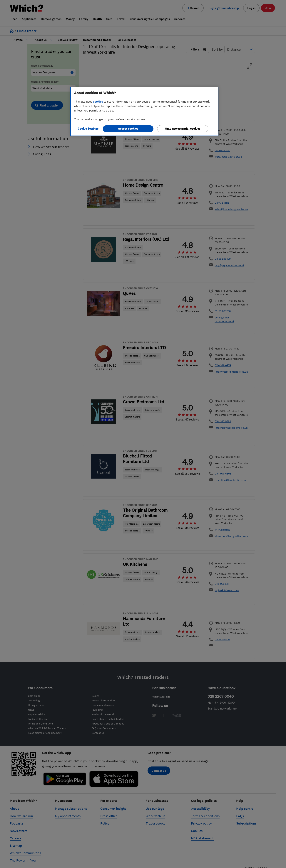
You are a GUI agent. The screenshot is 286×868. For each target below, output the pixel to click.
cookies (98, 102)
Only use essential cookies (183, 129)
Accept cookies (128, 129)
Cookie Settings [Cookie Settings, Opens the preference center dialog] (88, 129)
